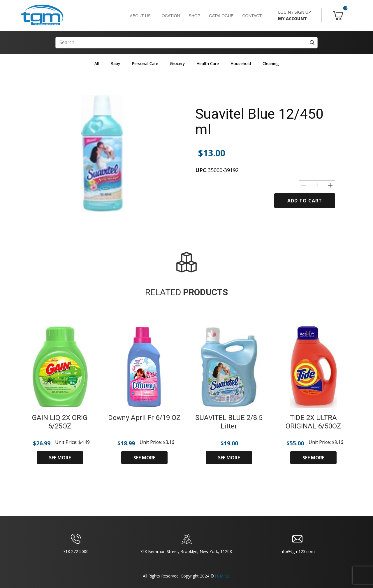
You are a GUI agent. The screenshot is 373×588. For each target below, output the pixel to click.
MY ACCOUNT (292, 19)
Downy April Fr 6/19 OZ (144, 418)
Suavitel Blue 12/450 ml (259, 122)
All (97, 63)
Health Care (208, 63)
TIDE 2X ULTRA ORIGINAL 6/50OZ (313, 422)
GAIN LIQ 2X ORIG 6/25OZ (60, 422)
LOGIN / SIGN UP (294, 12)
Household (241, 63)
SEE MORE (60, 458)
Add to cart (305, 201)
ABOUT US (140, 16)
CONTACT (252, 16)
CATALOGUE (221, 16)
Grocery (177, 63)
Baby (115, 63)
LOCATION (170, 16)
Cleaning (271, 63)
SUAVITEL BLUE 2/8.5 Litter (229, 422)
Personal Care (145, 63)
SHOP (194, 16)
